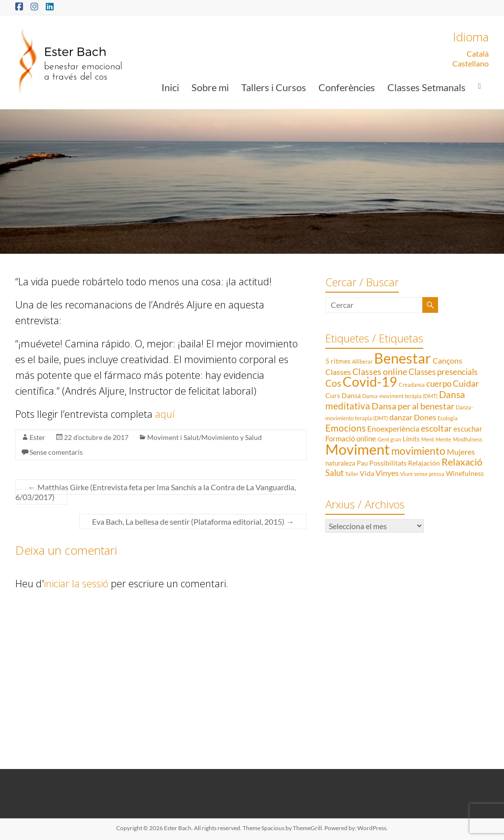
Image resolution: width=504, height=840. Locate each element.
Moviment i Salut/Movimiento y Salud (205, 437)
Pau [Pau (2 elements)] (362, 463)
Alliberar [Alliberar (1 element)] (362, 361)
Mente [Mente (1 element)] (443, 439)
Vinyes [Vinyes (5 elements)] (387, 473)
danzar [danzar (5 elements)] (401, 417)
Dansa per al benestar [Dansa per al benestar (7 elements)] (413, 406)
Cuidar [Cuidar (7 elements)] (466, 384)
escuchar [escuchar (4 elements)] (468, 429)
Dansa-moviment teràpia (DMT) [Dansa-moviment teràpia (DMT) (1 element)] (400, 396)
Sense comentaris (56, 452)
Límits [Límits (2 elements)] (411, 439)
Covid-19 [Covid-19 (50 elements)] (370, 382)
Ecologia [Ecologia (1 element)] (448, 418)
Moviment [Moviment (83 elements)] (358, 449)
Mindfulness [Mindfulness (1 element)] (468, 439)
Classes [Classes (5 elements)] (338, 372)
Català (478, 53)
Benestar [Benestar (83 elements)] (403, 358)
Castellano (471, 63)
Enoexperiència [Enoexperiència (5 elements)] (393, 428)
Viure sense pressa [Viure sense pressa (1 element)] (422, 474)
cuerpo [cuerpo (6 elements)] (439, 384)
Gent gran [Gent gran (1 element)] (389, 439)
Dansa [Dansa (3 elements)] (351, 395)
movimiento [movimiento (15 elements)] (418, 451)
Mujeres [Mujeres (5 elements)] (461, 452)
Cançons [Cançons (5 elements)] (447, 360)
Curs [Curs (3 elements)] (333, 395)
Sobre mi (210, 87)
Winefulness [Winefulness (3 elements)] (465, 473)
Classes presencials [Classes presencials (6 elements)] (443, 372)
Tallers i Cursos (274, 87)
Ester (37, 437)
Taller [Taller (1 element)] (352, 474)
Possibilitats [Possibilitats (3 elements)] (388, 463)
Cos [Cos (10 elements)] (333, 383)
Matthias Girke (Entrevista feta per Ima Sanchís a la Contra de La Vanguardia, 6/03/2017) (156, 492)
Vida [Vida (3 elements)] (367, 473)
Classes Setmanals (426, 87)
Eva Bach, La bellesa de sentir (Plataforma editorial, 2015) (193, 521)
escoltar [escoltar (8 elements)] (436, 428)
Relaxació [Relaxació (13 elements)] (462, 462)
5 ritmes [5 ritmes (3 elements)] (338, 361)
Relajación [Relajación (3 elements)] (424, 463)
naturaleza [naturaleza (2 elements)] (340, 463)
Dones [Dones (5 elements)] (425, 417)
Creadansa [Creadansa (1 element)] (412, 385)
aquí (165, 414)
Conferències (347, 87)
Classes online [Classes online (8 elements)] (380, 371)
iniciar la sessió (76, 584)
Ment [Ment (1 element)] (428, 439)
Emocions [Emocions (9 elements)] (346, 428)
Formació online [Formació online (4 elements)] (351, 438)
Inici (170, 87)
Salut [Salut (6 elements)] (334, 473)
